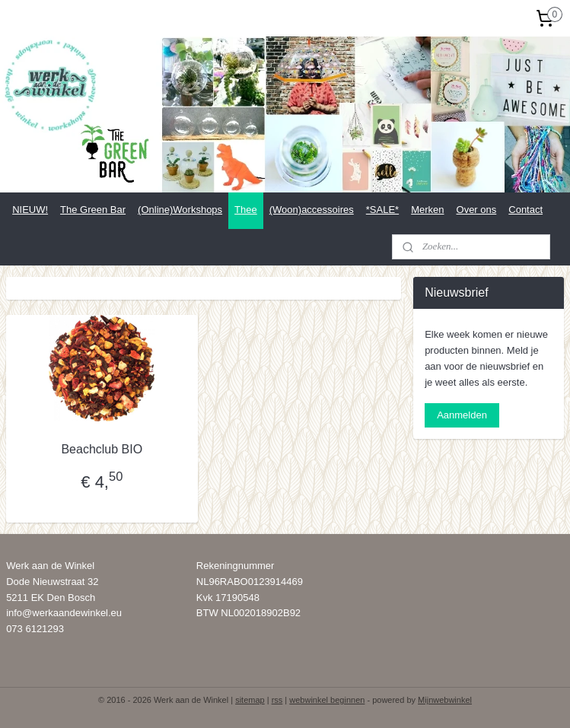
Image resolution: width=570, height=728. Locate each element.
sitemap (250, 700)
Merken (427, 210)
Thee (246, 210)
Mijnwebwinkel (445, 700)
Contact (525, 210)
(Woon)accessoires (312, 210)
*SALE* (382, 210)
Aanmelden (462, 415)
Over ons (477, 210)
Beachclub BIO (102, 449)
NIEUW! (30, 210)
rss (277, 700)
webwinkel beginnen (327, 700)
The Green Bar (93, 210)
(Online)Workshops (180, 210)
